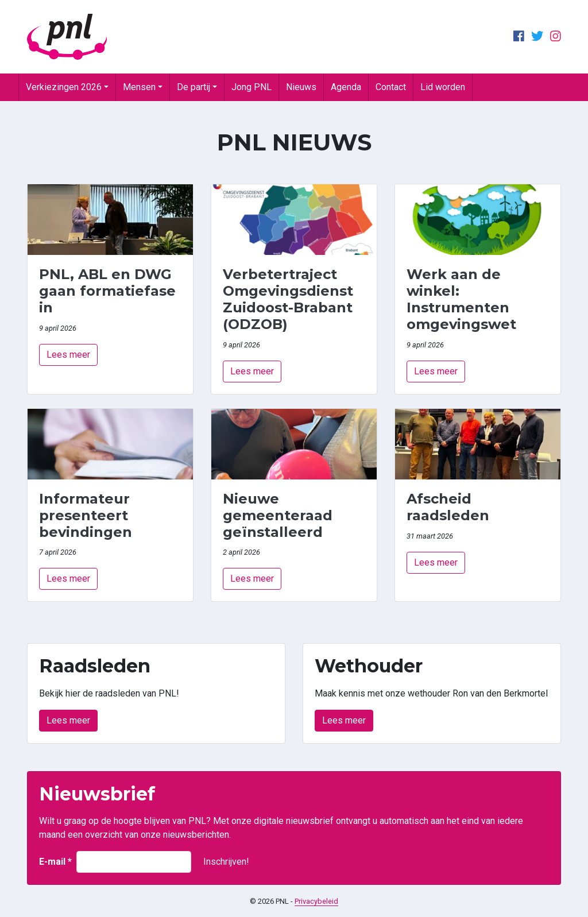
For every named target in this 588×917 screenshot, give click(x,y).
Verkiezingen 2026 (64, 87)
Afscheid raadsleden (448, 507)
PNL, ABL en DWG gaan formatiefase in (107, 291)
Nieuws (301, 87)
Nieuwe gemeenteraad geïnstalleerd (278, 515)
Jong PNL (252, 87)
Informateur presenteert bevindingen (86, 515)
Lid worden (443, 87)
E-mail (55, 862)
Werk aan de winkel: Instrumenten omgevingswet (461, 299)
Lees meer (68, 355)
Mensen (139, 87)
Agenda (346, 87)
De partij (194, 87)
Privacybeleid (316, 901)
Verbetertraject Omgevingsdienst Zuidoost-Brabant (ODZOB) (288, 299)
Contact (391, 87)
